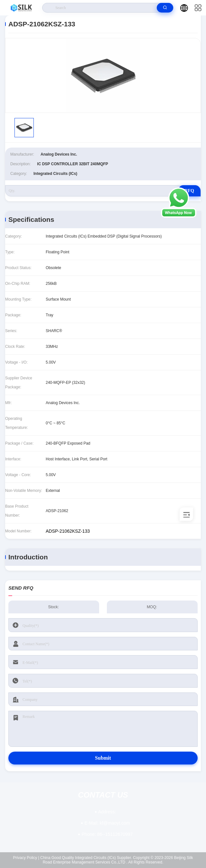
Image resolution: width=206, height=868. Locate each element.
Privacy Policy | (26, 858)
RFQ (189, 191)
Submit (103, 758)
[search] (165, 8)
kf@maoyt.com (107, 823)
